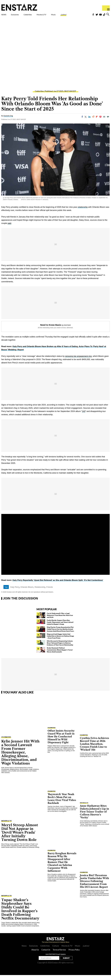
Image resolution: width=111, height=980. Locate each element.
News (24, 951)
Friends (50, 592)
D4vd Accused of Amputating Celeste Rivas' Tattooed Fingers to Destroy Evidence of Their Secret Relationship (60, 648)
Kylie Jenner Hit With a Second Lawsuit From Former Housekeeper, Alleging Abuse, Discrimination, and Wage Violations (20, 757)
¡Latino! (82, 15)
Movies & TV (54, 16)
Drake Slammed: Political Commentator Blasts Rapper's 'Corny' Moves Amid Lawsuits (60, 655)
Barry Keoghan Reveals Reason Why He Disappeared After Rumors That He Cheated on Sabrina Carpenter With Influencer (62, 867)
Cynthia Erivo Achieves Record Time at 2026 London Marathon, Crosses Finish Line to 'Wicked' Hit (94, 749)
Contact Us (46, 955)
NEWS (5, 15)
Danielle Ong (8, 121)
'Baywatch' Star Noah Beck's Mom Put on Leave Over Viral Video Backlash (62, 804)
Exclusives (20, 15)
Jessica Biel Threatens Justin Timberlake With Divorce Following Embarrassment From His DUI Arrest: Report (94, 886)
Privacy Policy (74, 955)
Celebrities (38, 15)
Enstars (19, 7)
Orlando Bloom (27, 592)
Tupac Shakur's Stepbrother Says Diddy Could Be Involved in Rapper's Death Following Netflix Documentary (20, 914)
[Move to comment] (108, 122)
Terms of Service (59, 955)
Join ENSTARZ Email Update (56, 959)
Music (68, 15)
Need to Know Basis (51, 330)
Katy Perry (15, 592)
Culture (56, 951)
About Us (35, 955)
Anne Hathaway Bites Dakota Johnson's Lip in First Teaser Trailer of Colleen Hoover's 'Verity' (94, 817)
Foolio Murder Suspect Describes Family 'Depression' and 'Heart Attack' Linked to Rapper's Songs (60, 627)
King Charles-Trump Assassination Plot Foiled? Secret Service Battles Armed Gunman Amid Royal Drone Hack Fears (60, 634)
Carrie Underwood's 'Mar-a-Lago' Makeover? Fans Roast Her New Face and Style (60, 620)
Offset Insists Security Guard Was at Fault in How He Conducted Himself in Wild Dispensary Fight (61, 742)
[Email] (104, 122)
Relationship (40, 592)
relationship (83, 212)
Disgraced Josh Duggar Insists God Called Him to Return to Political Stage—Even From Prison (60, 641)
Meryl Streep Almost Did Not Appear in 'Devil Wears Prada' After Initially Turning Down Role (20, 837)
